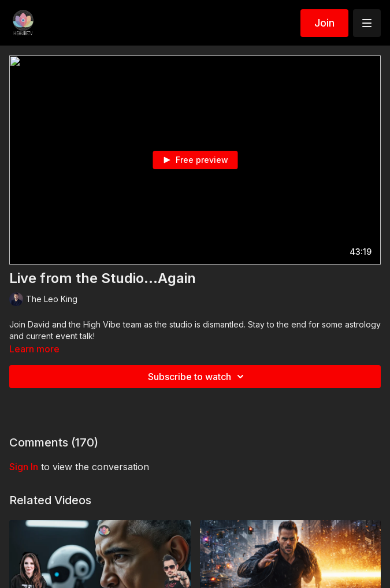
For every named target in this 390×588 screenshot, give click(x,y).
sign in (24, 467)
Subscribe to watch (198, 377)
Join (324, 23)
